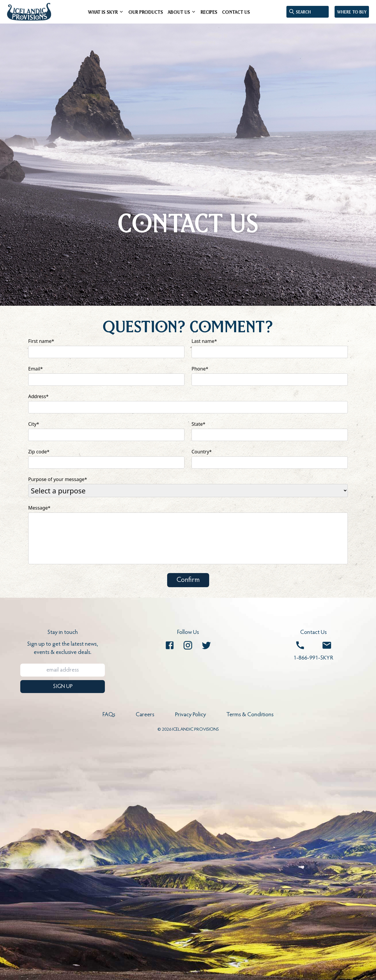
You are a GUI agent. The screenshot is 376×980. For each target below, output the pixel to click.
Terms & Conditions (250, 715)
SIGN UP (63, 687)
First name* (41, 341)
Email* (36, 369)
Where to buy (352, 12)
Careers (145, 715)
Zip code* (39, 452)
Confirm (188, 580)
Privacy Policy (190, 715)
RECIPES (209, 12)
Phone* (200, 369)
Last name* (204, 341)
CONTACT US (236, 12)
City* (34, 424)
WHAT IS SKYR (103, 12)
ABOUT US (179, 12)
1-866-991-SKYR (313, 658)
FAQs (109, 715)
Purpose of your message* (58, 479)
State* (198, 424)
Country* (202, 452)
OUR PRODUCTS (146, 12)
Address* (38, 396)
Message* (39, 508)
